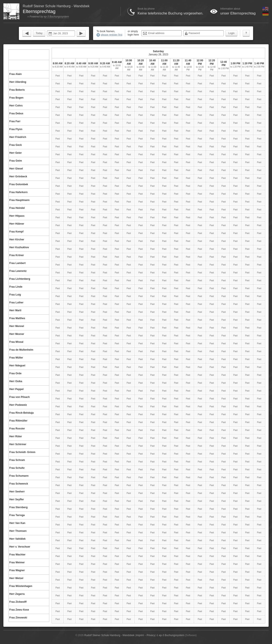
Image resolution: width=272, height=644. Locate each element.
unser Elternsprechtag (238, 13)
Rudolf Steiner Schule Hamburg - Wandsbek (109, 635)
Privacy (151, 635)
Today (39, 33)
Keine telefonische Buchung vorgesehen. (171, 13)
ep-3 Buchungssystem (56, 17)
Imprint (140, 635)
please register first (111, 35)
